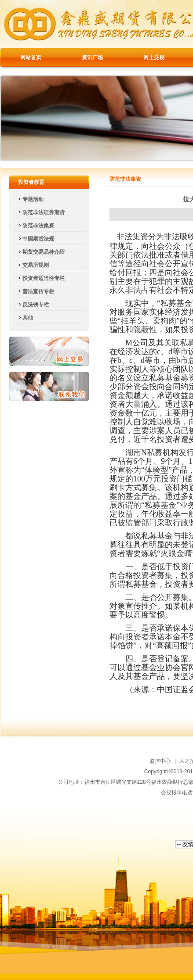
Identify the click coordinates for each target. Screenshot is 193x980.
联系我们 (49, 386)
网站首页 (31, 57)
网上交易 (154, 57)
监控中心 (160, 761)
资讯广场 (92, 57)
